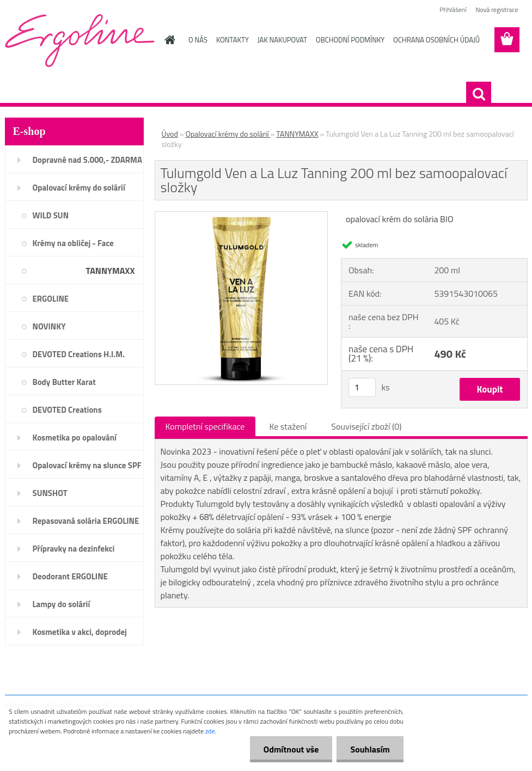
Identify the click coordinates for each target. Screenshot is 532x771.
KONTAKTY (233, 40)
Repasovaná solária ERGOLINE (86, 521)
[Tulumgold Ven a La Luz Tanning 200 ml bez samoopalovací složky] (241, 216)
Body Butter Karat (64, 382)
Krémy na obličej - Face (73, 243)
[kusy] (362, 387)
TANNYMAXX (110, 271)
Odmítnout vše (291, 749)
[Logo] (80, 40)
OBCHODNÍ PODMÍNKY (350, 40)
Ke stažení (288, 426)
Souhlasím (370, 749)
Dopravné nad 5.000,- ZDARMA (88, 160)
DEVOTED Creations (67, 410)
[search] (479, 94)
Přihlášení (453, 10)
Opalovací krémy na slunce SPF (87, 465)
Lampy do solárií (62, 604)
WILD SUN (51, 215)
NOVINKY (49, 326)
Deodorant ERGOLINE (70, 576)
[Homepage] (168, 40)
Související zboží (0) (366, 426)
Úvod (170, 134)
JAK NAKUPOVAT (282, 40)
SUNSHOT (50, 493)
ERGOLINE (51, 299)
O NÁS (198, 40)
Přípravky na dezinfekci (74, 549)
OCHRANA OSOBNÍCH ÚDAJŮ (436, 40)
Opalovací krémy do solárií (79, 188)
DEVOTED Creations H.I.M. (79, 354)
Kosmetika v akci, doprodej (80, 632)
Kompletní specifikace (205, 426)
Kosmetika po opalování (75, 437)
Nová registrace (497, 10)
